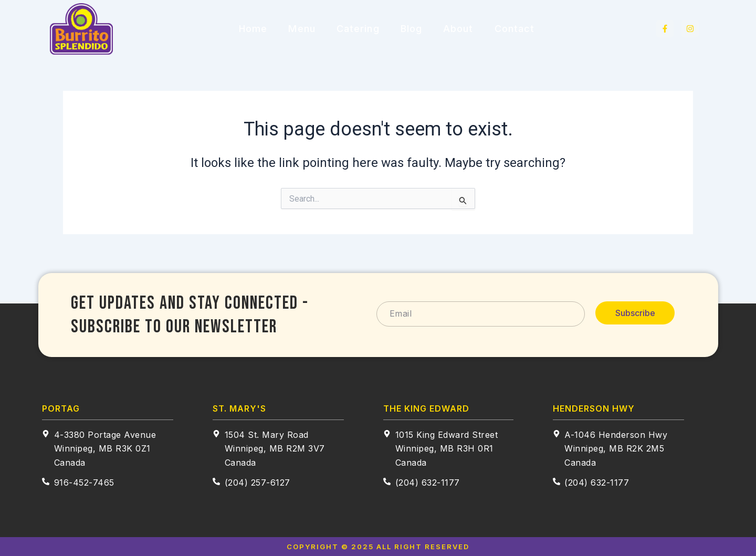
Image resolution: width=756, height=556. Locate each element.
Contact (515, 29)
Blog (411, 29)
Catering (358, 29)
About (458, 29)
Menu (302, 29)
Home (253, 29)
